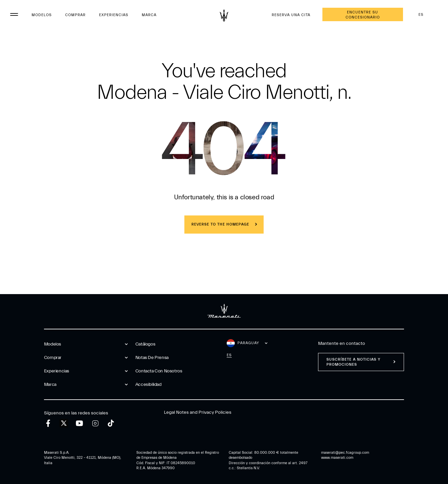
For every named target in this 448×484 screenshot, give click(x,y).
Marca (149, 15)
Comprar (75, 15)
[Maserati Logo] (224, 15)
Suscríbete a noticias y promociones (353, 362)
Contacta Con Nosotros (159, 371)
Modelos (42, 15)
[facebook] (48, 423)
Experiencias (114, 15)
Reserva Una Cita (291, 15)
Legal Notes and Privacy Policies (198, 412)
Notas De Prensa (152, 358)
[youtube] (79, 423)
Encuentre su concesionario (363, 15)
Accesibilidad (148, 385)
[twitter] (64, 424)
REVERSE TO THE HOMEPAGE (220, 224)
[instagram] (95, 423)
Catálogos (145, 344)
